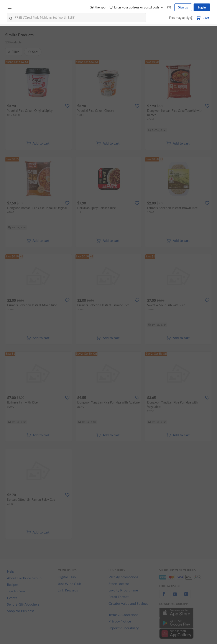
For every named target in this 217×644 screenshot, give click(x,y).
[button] (192, 18)
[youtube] (175, 597)
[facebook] (164, 597)
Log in (202, 7)
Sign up (183, 7)
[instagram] (186, 597)
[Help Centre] (169, 7)
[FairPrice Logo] (26, 7)
